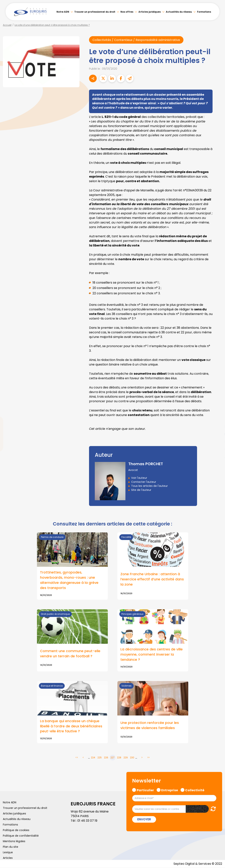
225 (100, 758)
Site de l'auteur (141, 490)
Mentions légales (14, 842)
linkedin (217, 426)
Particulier (145, 790)
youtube (217, 434)
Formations (204, 12)
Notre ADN (63, 12)
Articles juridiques (150, 12)
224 (93, 758)
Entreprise (170, 790)
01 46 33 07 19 (87, 821)
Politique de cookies (16, 830)
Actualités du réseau (179, 12)
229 (126, 758)
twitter (217, 419)
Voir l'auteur (139, 478)
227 (112, 758)
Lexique (8, 853)
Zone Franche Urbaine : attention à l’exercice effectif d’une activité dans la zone (152, 579)
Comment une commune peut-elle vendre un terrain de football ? (70, 654)
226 (106, 758)
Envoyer (144, 820)
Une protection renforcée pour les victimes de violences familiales (150, 725)
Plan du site (11, 847)
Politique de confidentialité (21, 836)
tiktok (217, 457)
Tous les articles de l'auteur (149, 486)
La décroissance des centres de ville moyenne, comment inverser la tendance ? (152, 655)
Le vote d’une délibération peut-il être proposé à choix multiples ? (52, 25)
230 (132, 758)
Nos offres (127, 12)
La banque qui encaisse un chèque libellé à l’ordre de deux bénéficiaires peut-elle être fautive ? (71, 726)
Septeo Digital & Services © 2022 (198, 864)
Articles (8, 858)
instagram (217, 442)
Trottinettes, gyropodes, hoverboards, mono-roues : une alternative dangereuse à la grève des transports (69, 580)
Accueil (7, 25)
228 (119, 758)
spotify (217, 449)
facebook (217, 411)
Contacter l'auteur (144, 482)
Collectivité (195, 790)
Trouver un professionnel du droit (95, 12)
